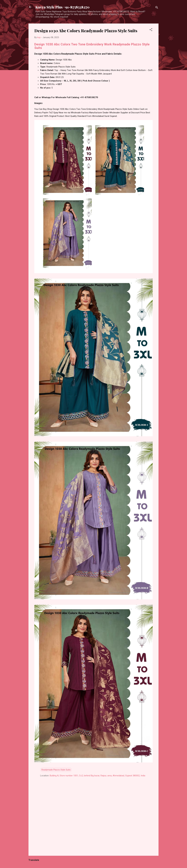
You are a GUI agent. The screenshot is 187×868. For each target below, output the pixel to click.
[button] (151, 30)
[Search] (157, 8)
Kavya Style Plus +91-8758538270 (62, 7)
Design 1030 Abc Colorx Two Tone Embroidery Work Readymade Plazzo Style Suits (92, 46)
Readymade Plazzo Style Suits (56, 770)
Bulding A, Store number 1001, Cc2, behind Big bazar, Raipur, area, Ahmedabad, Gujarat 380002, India (97, 776)
